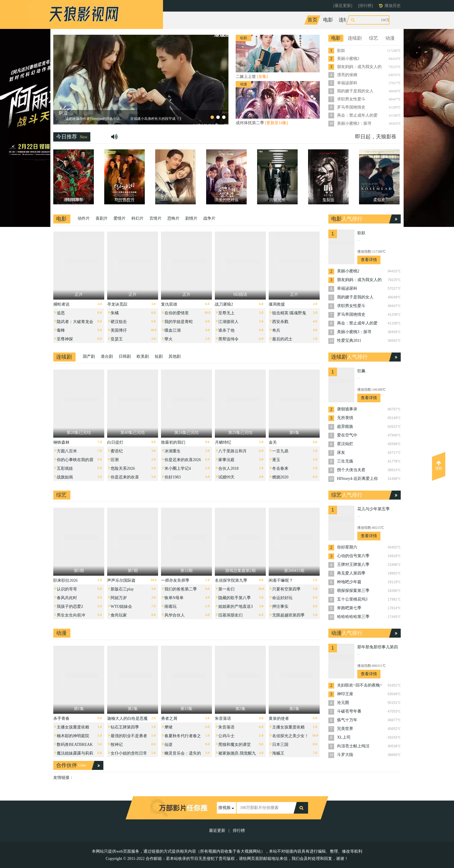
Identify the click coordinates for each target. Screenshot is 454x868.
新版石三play (122, 589)
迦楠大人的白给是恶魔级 (127, 720)
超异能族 (345, 426)
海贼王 (278, 753)
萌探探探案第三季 (353, 591)
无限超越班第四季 (288, 615)
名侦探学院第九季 (231, 580)
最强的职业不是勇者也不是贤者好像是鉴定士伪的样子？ (129, 737)
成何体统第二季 (262, 123)
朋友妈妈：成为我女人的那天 (359, 67)
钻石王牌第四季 (125, 727)
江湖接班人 (228, 322)
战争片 (209, 218)
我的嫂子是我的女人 (355, 91)
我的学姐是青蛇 (179, 322)
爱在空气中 (347, 435)
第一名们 (226, 589)
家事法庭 (226, 460)
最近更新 (217, 831)
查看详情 (369, 260)
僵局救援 (277, 304)
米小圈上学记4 (178, 468)
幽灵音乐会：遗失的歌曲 (183, 755)
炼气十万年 (347, 720)
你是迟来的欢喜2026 (183, 460)
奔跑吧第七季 (349, 608)
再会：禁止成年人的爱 (357, 115)
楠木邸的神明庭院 (73, 736)
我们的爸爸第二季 (181, 589)
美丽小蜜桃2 (348, 59)
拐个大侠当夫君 (351, 470)
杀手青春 (61, 719)
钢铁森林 (61, 442)
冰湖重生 (173, 451)
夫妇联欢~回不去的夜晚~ (359, 685)
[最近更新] (343, 6)
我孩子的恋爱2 (70, 607)
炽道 (63, 113)
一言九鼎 (280, 451)
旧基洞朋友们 (230, 615)
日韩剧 (125, 356)
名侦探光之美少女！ (290, 736)
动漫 (380, 20)
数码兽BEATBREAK (75, 745)
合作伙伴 (67, 765)
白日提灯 (115, 442)
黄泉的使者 (279, 719)
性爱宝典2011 (349, 341)
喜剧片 (102, 218)
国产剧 (89, 356)
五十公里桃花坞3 (352, 599)
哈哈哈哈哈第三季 (353, 617)
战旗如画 (65, 477)
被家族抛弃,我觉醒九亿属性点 (237, 755)
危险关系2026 (123, 468)
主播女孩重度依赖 (73, 727)
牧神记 (117, 745)
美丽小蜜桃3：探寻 (354, 123)
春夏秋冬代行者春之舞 (183, 737)
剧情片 (191, 218)
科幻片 (138, 218)
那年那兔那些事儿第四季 (378, 648)
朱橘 (115, 313)
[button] (59, 80)
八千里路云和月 (233, 451)
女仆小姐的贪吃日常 (129, 753)
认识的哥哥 (67, 589)
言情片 (155, 218)
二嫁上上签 (252, 77)
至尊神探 (65, 339)
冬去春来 (280, 468)
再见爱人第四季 (351, 573)
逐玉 (276, 460)
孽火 (169, 339)
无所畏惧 (345, 418)
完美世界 (345, 729)
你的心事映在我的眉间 (75, 461)
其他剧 (175, 356)
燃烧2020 (280, 477)
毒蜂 (61, 330)
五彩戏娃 (65, 468)
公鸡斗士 (226, 736)
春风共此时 (67, 598)
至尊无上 (226, 313)
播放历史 (393, 6)
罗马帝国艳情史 (351, 107)
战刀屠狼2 (224, 304)
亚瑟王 (117, 339)
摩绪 (169, 727)
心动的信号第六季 (353, 556)
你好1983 (173, 477)
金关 (273, 442)
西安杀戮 (280, 322)
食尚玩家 (119, 615)
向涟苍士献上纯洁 (353, 746)
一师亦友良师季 (175, 580)
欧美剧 (143, 356)
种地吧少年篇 (349, 582)
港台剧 (107, 356)
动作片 (84, 218)
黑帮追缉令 (228, 339)
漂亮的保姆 (347, 75)
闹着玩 (171, 607)
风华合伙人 (175, 615)
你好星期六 (347, 547)
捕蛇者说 (61, 304)
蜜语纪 (117, 451)
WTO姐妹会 (121, 607)
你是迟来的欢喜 (125, 477)
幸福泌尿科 (347, 83)
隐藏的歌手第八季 (235, 598)
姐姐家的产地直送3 (236, 607)
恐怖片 (173, 218)
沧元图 (343, 703)
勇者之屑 (169, 719)
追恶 (61, 313)
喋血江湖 (173, 330)
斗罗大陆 (345, 755)
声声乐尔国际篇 (121, 580)
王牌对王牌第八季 (353, 565)
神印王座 (345, 694)
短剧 (159, 356)
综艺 (364, 20)
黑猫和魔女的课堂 (235, 745)
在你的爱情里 (177, 313)
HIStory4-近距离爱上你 (357, 479)
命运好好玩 (282, 598)
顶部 (439, 465)
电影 (328, 20)
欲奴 (341, 51)
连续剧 (346, 20)
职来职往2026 (65, 580)
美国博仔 (119, 330)
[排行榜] (366, 6)
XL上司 (344, 737)
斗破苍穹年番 (349, 711)
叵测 (115, 460)
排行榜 (239, 831)
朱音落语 (223, 719)
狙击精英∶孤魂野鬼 (289, 313)
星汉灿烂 (345, 444)
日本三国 (280, 745)
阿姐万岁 (119, 598)
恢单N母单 (174, 598)
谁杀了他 (226, 330)
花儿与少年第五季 (374, 509)
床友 (341, 453)
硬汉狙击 (119, 322)
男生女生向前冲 (71, 615)
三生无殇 (345, 461)
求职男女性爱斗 (351, 99)
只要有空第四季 (286, 589)
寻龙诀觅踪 (117, 304)
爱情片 (120, 218)
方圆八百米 (67, 451)
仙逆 (169, 745)
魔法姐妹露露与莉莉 (75, 753)
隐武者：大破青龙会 (75, 322)
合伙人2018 (228, 468)
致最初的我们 (173, 442)
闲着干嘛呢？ (281, 580)
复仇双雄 (169, 304)
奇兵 (276, 330)
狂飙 (361, 371)
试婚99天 (226, 477)
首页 (312, 20)
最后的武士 (282, 339)
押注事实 (280, 607)
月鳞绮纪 (223, 442)
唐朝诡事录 (347, 409)
